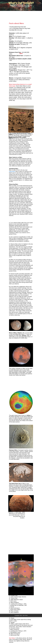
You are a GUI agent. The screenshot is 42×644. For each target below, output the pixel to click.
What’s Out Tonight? (21, 3)
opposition (12, 172)
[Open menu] (21, 9)
